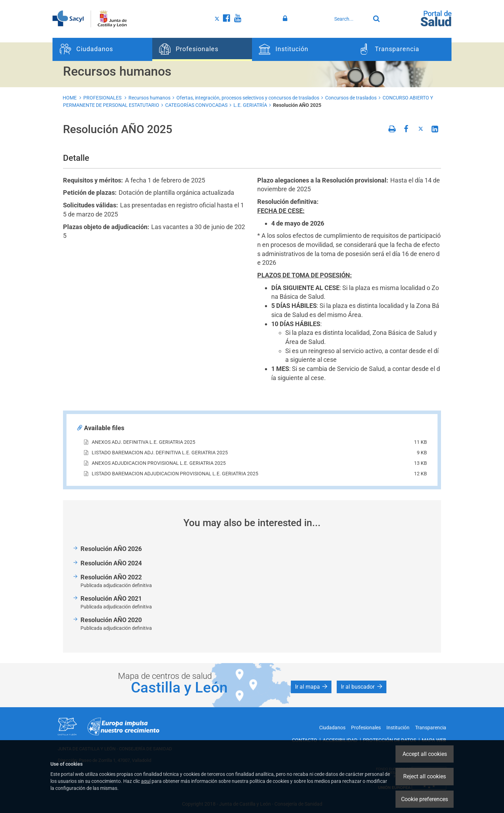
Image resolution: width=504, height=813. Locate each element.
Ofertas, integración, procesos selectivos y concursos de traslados (248, 98)
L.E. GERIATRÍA (250, 105)
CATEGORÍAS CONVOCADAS (196, 105)
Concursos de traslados (351, 98)
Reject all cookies (425, 776)
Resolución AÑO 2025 (297, 105)
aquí (146, 781)
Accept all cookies (425, 754)
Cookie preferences (425, 799)
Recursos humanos (149, 98)
